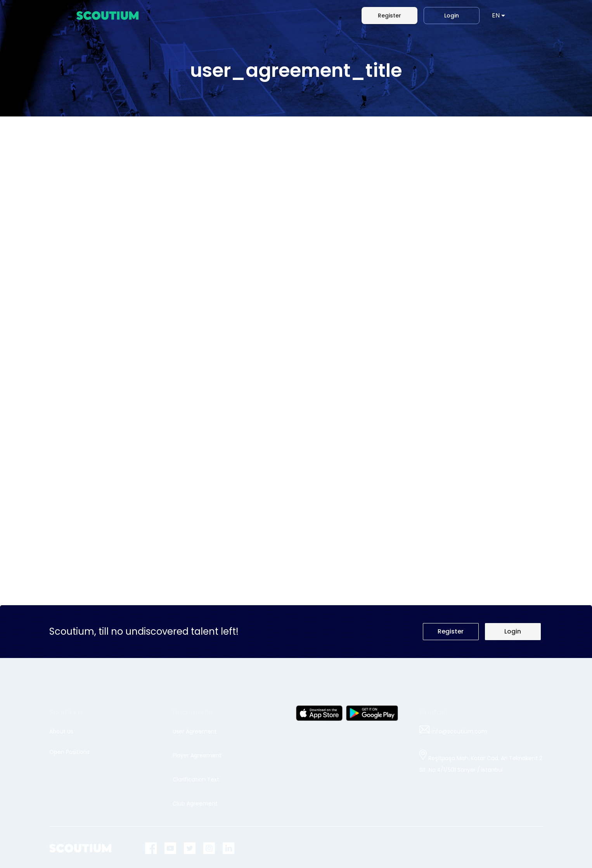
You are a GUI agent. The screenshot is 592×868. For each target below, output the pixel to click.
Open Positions (69, 752)
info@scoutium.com (453, 731)
